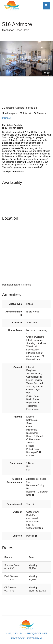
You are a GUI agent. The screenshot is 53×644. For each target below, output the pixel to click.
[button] (4, 59)
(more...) (6, 118)
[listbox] (26, 59)
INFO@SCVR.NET (37, 633)
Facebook (18, 638)
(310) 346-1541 (15, 633)
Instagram (35, 638)
